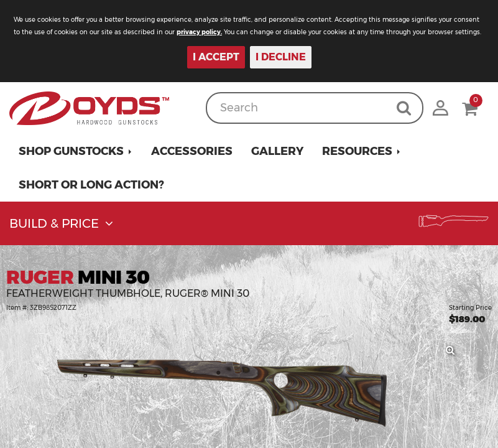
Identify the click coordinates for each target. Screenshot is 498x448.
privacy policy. (199, 32)
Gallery (277, 151)
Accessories (192, 151)
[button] (76, 151)
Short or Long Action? (91, 185)
